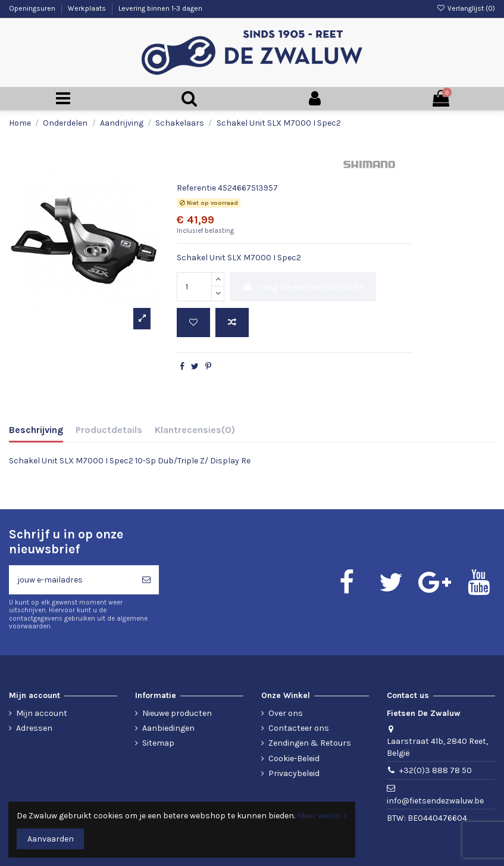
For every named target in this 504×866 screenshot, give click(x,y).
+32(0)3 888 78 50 (436, 770)
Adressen (34, 728)
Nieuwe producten (177, 713)
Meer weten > (322, 816)
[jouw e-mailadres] (71, 580)
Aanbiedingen (168, 728)
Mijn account (42, 713)
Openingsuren (33, 8)
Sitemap (158, 743)
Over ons (286, 713)
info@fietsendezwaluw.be (435, 801)
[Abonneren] (146, 580)
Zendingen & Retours (310, 743)
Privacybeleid (294, 773)
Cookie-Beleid (294, 758)
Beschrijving (36, 430)
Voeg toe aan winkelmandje (303, 287)
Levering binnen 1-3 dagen (160, 8)
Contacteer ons (299, 728)
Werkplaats (88, 8)
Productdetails (109, 430)
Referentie (196, 188)
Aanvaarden (51, 839)
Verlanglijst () (466, 8)
